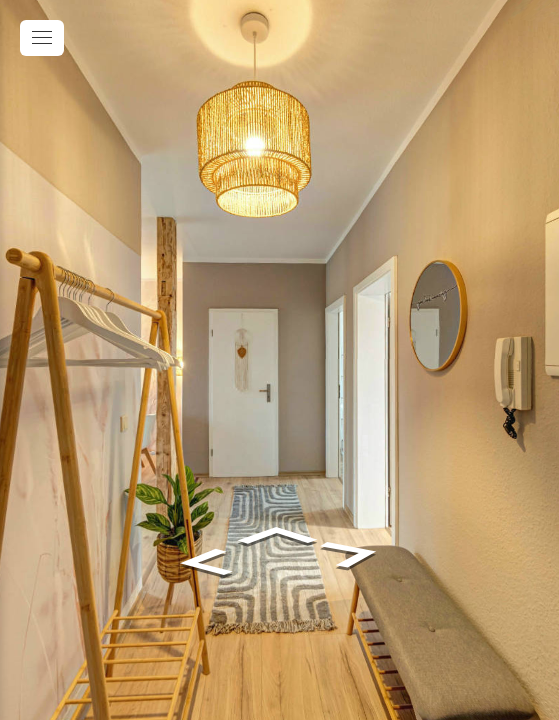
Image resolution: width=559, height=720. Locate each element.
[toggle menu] (42, 38)
